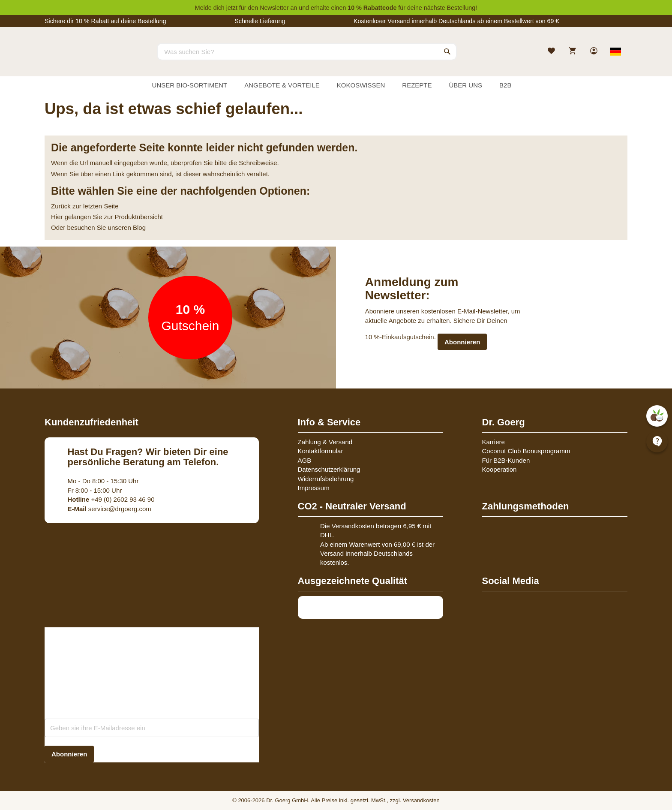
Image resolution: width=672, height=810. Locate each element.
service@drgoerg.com (109, 509)
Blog (139, 227)
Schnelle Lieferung (260, 21)
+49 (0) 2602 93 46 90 (111, 499)
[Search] (447, 51)
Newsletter (274, 8)
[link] (595, 52)
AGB (305, 460)
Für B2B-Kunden (506, 460)
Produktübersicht (139, 217)
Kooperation (499, 469)
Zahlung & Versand (325, 442)
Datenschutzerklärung (329, 469)
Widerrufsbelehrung (326, 479)
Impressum (314, 488)
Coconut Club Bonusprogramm (526, 451)
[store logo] (77, 59)
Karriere (493, 442)
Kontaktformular (321, 451)
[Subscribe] (69, 754)
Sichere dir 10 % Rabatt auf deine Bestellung (105, 21)
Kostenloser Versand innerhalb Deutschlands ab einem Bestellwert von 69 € (456, 21)
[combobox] (307, 51)
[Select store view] (616, 51)
